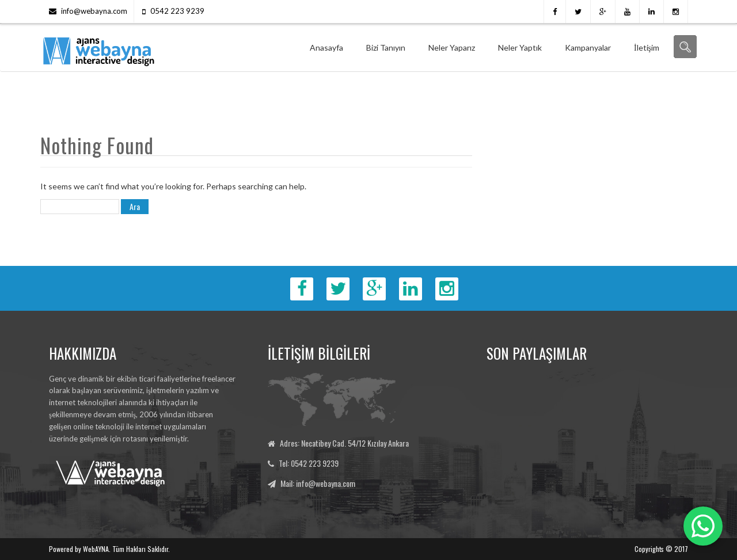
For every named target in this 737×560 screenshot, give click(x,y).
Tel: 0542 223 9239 (309, 463)
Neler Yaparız (452, 47)
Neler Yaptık (520, 47)
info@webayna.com (94, 11)
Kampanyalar (588, 47)
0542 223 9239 (177, 11)
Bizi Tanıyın (386, 47)
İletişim (647, 47)
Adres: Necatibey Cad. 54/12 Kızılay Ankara (344, 443)
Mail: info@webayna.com (318, 483)
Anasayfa (326, 47)
